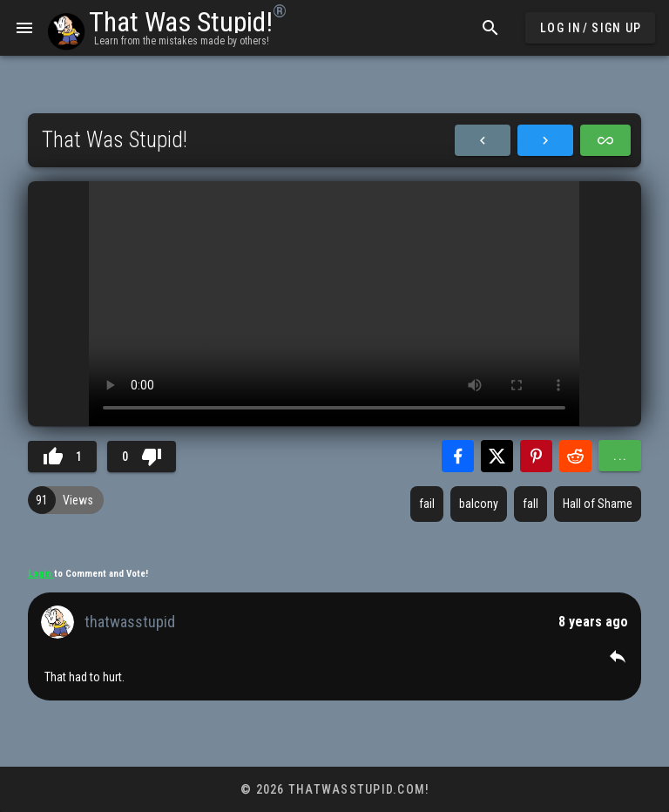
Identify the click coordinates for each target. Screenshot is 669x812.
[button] (618, 656)
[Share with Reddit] (575, 456)
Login (41, 574)
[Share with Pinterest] (536, 456)
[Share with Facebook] (458, 456)
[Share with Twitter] (497, 456)
